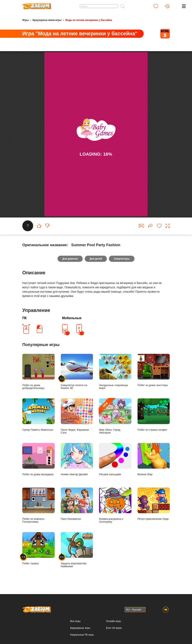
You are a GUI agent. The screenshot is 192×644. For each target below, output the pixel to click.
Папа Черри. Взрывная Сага (77, 416)
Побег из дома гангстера (154, 370)
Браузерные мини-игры (47, 20)
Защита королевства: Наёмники (77, 550)
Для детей (96, 259)
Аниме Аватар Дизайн (77, 459)
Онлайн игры (114, 621)
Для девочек (70, 259)
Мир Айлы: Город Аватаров (115, 416)
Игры (25, 20)
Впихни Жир (154, 459)
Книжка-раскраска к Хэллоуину (115, 505)
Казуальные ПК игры (82, 635)
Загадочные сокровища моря (115, 372)
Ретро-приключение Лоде (154, 504)
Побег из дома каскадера (38, 459)
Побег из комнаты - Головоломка (38, 505)
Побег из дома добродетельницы (38, 372)
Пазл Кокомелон (77, 504)
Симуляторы (122, 259)
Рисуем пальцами (115, 459)
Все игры (75, 621)
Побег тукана (38, 549)
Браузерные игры (80, 628)
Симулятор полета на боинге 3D (77, 372)
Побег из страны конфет (154, 415)
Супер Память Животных (38, 415)
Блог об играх (114, 628)
